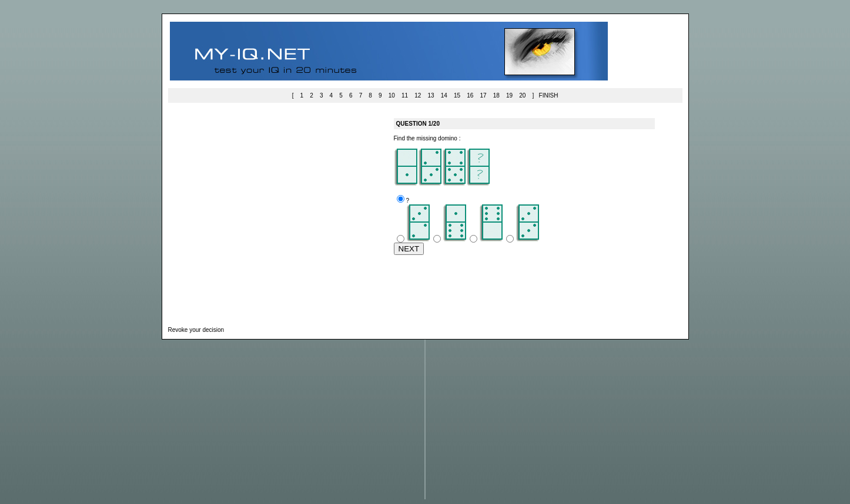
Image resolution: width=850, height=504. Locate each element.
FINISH (549, 95)
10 (392, 95)
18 (496, 95)
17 (483, 95)
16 (470, 95)
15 (457, 95)
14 (444, 95)
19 (509, 95)
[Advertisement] (276, 211)
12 (418, 95)
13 (431, 95)
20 (522, 95)
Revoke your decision (196, 330)
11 (405, 95)
